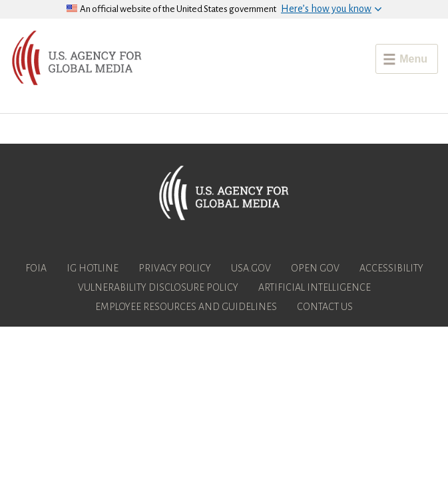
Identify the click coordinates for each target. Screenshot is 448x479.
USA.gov (251, 268)
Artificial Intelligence (315, 287)
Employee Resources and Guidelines (186, 307)
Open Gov (315, 268)
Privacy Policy (175, 268)
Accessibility (391, 268)
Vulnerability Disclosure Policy (158, 287)
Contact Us (325, 307)
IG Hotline (93, 268)
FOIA (36, 268)
